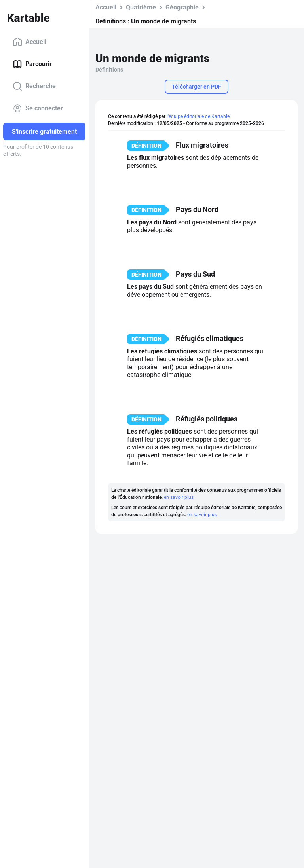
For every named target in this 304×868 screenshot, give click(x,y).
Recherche (34, 86)
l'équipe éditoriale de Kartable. (199, 116)
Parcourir (32, 64)
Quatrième (141, 7)
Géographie (182, 7)
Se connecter (38, 108)
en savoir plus (179, 497)
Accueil (29, 42)
